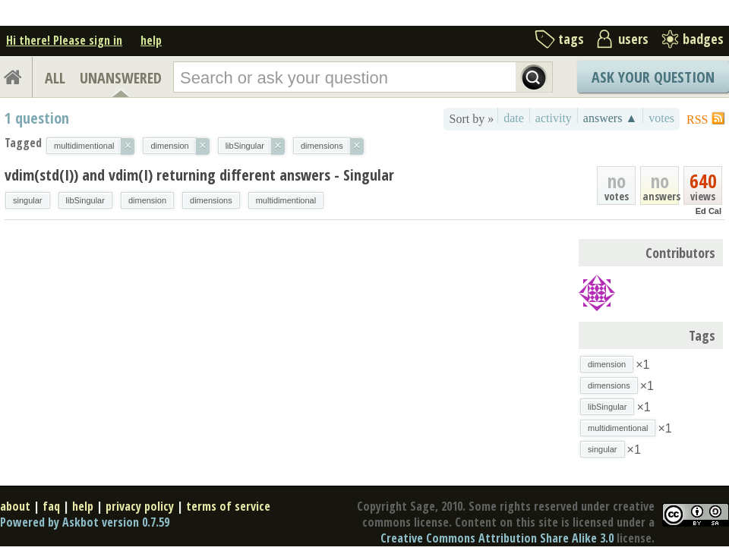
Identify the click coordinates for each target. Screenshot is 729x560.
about (15, 506)
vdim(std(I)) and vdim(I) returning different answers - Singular (199, 175)
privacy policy (140, 506)
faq (51, 506)
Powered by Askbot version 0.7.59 (85, 522)
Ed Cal (708, 211)
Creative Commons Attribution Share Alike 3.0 (497, 538)
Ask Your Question (653, 77)
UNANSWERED (121, 78)
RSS (697, 120)
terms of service (228, 506)
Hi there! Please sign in (64, 40)
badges (703, 39)
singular (28, 200)
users (633, 39)
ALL (55, 78)
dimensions (211, 200)
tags (571, 39)
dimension (147, 200)
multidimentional (286, 200)
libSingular (85, 200)
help (151, 40)
